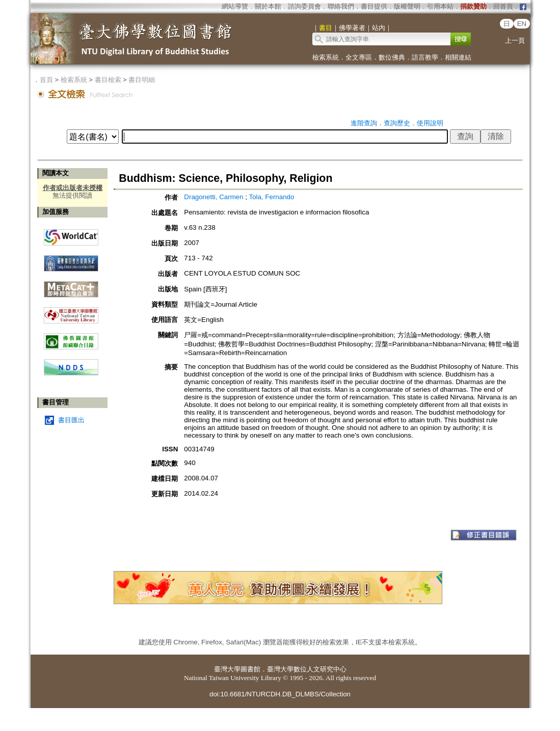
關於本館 (268, 6)
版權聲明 (407, 6)
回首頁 (503, 6)
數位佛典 (392, 57)
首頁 (46, 80)
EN (522, 24)
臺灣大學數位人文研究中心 (307, 669)
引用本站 (440, 6)
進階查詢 (364, 123)
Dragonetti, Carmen (214, 197)
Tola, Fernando (272, 197)
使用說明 (430, 123)
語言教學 (425, 57)
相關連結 (458, 57)
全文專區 (359, 57)
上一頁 (515, 40)
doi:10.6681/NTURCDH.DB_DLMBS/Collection (280, 694)
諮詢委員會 (304, 6)
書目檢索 (108, 80)
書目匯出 (71, 420)
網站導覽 (235, 6)
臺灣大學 (227, 669)
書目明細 (142, 80)
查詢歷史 (397, 123)
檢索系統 (326, 57)
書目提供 (374, 6)
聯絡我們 (341, 6)
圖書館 (250, 669)
